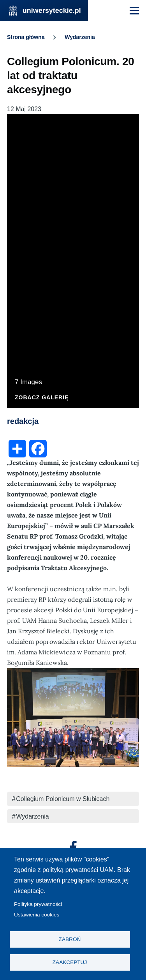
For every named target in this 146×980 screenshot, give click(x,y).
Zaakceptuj (70, 962)
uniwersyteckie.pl (52, 11)
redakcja (23, 421)
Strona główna (26, 37)
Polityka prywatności (38, 904)
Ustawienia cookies (37, 915)
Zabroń (70, 939)
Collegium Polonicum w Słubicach (63, 799)
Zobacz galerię (42, 398)
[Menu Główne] (134, 11)
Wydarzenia (80, 37)
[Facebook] (73, 847)
